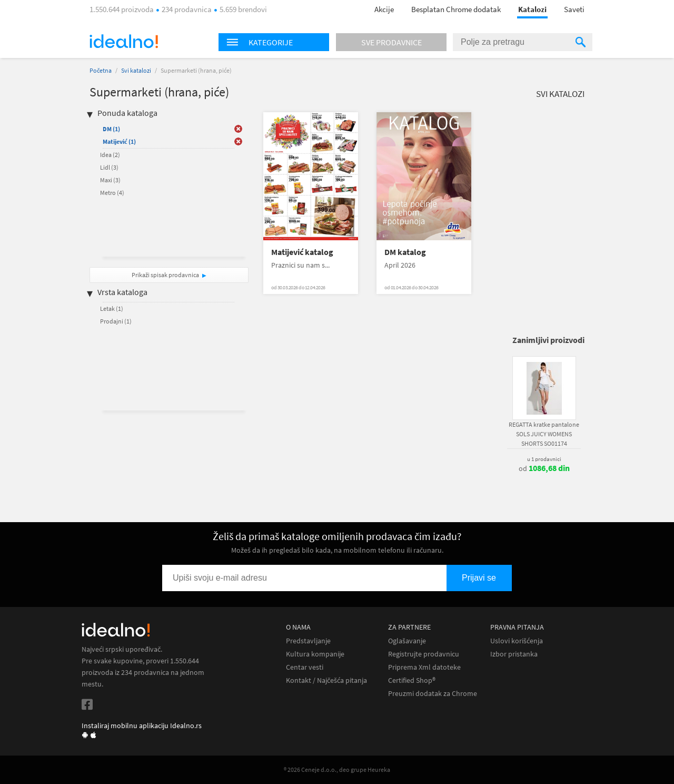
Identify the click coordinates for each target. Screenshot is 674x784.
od (544, 468)
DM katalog (405, 252)
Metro (112, 193)
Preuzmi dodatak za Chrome (433, 694)
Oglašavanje (407, 641)
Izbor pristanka (514, 654)
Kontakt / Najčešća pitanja (326, 680)
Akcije (384, 9)
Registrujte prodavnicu (424, 654)
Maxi (110, 180)
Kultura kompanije (315, 654)
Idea (110, 155)
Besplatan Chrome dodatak (456, 9)
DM (111, 129)
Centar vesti (305, 667)
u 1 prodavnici (544, 459)
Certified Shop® (412, 680)
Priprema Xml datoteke (424, 667)
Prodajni (116, 321)
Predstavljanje (308, 641)
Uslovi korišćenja (517, 641)
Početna (101, 70)
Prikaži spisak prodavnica (165, 275)
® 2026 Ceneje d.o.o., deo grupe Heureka (337, 770)
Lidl (109, 167)
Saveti (574, 9)
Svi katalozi (136, 70)
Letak (112, 308)
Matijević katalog (302, 252)
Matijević (119, 141)
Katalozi (532, 9)
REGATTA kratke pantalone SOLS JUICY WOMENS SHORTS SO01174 (544, 434)
